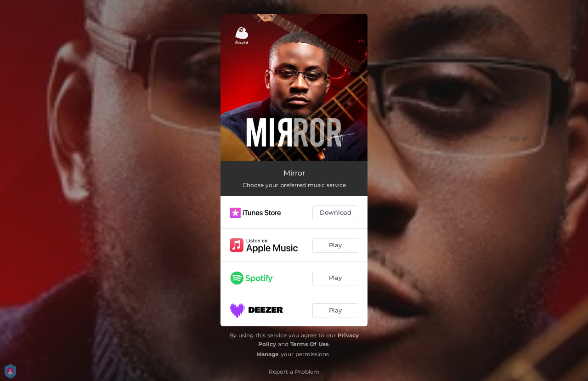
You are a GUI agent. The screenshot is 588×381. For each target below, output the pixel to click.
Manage (268, 354)
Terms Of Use (310, 344)
